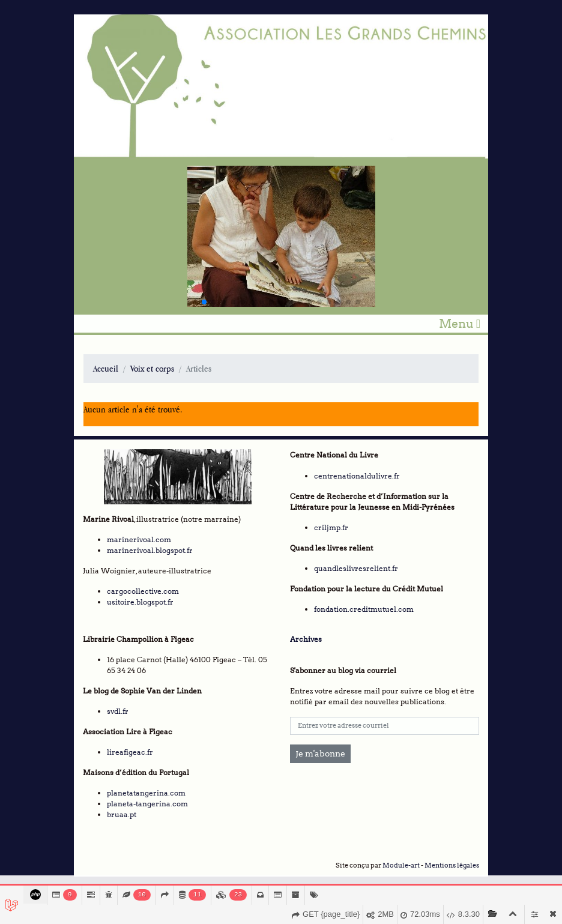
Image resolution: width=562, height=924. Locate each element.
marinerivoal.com (139, 539)
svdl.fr (118, 711)
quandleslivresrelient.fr (356, 568)
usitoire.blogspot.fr (140, 602)
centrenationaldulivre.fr (357, 476)
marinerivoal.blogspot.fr (150, 550)
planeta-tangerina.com (147, 804)
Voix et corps (152, 368)
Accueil (106, 368)
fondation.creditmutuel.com (364, 609)
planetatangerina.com (146, 793)
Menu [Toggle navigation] (460, 324)
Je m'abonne (320, 753)
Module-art (401, 865)
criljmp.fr (331, 527)
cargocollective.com (143, 591)
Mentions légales (452, 865)
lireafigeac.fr (130, 752)
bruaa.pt (122, 814)
